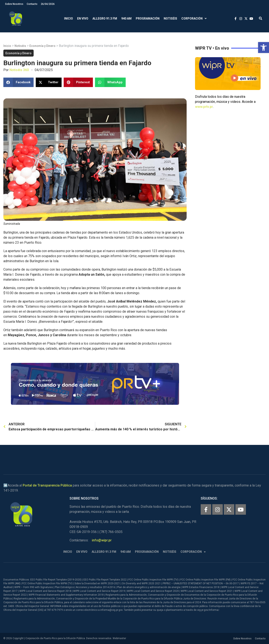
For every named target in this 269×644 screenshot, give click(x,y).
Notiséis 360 (19, 70)
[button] (264, 48)
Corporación (194, 19)
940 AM (126, 19)
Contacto (32, 4)
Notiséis (170, 19)
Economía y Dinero (42, 46)
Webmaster (119, 638)
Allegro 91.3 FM (105, 19)
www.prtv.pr (204, 107)
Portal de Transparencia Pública (47, 485)
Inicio (69, 19)
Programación (148, 19)
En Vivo (83, 19)
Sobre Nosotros (14, 4)
